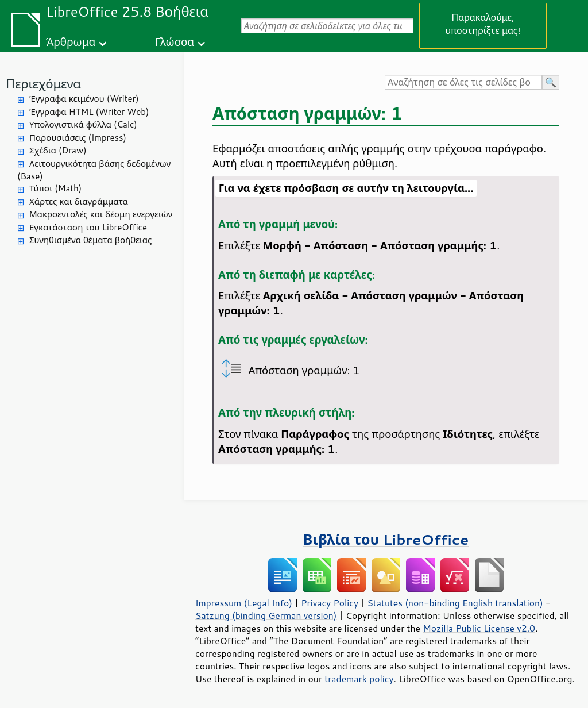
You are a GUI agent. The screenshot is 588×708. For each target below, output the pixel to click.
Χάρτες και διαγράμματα (79, 201)
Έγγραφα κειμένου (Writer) (84, 99)
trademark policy (359, 679)
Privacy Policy (330, 603)
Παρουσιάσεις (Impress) (78, 138)
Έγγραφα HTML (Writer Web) (89, 112)
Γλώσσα (175, 42)
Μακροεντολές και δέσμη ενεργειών (101, 214)
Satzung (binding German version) (266, 615)
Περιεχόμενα (43, 84)
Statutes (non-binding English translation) (455, 603)
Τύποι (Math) (55, 188)
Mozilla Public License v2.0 (479, 628)
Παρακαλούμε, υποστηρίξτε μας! (483, 24)
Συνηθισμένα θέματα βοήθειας (90, 240)
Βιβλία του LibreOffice (386, 539)
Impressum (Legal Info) (244, 603)
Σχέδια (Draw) (58, 150)
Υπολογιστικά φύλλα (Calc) (83, 124)
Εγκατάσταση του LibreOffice (88, 227)
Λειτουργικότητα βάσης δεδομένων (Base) (94, 170)
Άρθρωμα (71, 42)
